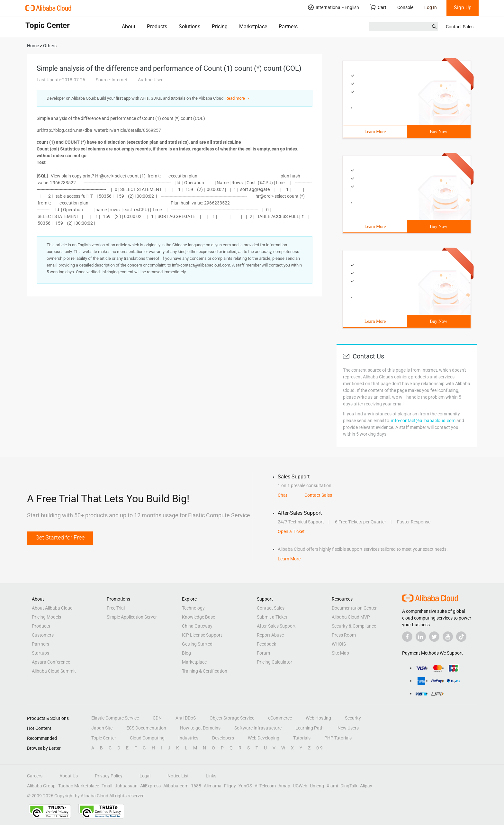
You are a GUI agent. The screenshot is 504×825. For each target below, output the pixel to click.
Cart (378, 7)
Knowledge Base (198, 617)
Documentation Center (354, 608)
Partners (288, 27)
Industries (188, 738)
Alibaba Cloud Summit (54, 671)
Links (211, 776)
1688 (196, 786)
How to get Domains (200, 728)
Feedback (266, 644)
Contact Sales (460, 27)
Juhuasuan (126, 786)
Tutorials (302, 738)
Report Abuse (270, 635)
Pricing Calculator (274, 662)
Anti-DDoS (186, 718)
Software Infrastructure (258, 728)
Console (405, 7)
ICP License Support (202, 635)
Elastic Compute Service (115, 718)
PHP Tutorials (338, 738)
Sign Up (463, 8)
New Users (348, 728)
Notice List (178, 776)
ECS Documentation (146, 728)
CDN (157, 718)
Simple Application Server (132, 617)
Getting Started (197, 644)
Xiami (332, 786)
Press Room (344, 635)
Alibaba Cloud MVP (351, 617)
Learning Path (310, 728)
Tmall (107, 786)
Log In (431, 7)
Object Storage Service (232, 718)
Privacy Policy (109, 776)
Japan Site (102, 728)
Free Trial (116, 608)
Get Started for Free (60, 537)
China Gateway (197, 626)
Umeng (317, 786)
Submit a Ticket (272, 617)
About (129, 27)
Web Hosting (318, 718)
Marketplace (253, 27)
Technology (193, 608)
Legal (145, 776)
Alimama (213, 786)
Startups (40, 653)
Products (157, 27)
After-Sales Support (276, 626)
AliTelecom (265, 786)
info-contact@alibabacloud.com (423, 421)
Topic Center (104, 738)
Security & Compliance (354, 626)
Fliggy (230, 786)
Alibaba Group (41, 786)
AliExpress (150, 786)
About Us (69, 776)
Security (353, 718)
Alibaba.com (176, 786)
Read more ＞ (238, 98)
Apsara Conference (51, 662)
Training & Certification (205, 671)
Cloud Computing (147, 738)
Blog (186, 653)
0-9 (319, 748)
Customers (43, 635)
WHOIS (339, 644)
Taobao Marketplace (79, 786)
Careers (35, 776)
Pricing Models (46, 617)
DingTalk (349, 786)
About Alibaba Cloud (52, 608)
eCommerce (280, 718)
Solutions (189, 27)
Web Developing (264, 738)
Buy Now (438, 132)
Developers (223, 738)
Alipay (366, 786)
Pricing (220, 27)
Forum (263, 653)
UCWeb (300, 786)
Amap (284, 786)
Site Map (340, 653)
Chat (283, 495)
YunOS (245, 786)
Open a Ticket (291, 531)
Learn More (375, 132)
